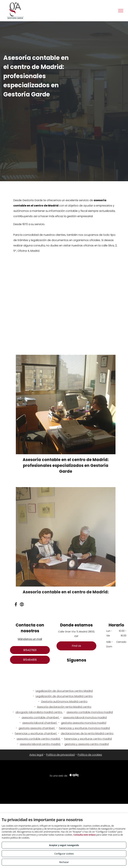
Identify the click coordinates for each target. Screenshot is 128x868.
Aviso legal (36, 755)
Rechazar (64, 862)
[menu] (121, 11)
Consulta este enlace (84, 835)
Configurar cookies (64, 854)
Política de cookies (90, 755)
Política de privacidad (60, 755)
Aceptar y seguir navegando (64, 845)
